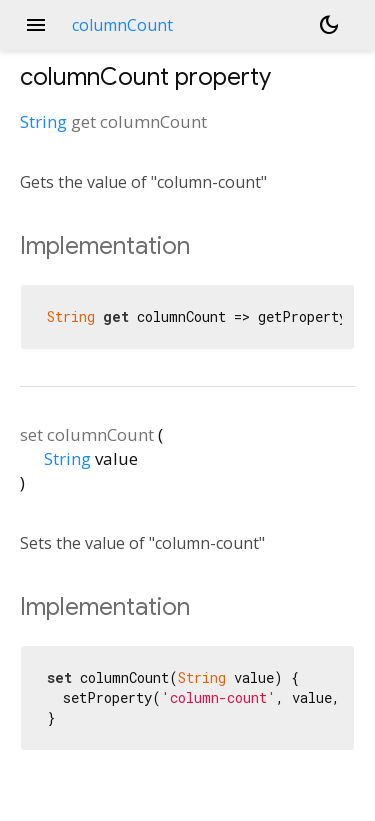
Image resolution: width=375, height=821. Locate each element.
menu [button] (36, 25)
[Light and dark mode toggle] (329, 25)
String (43, 121)
